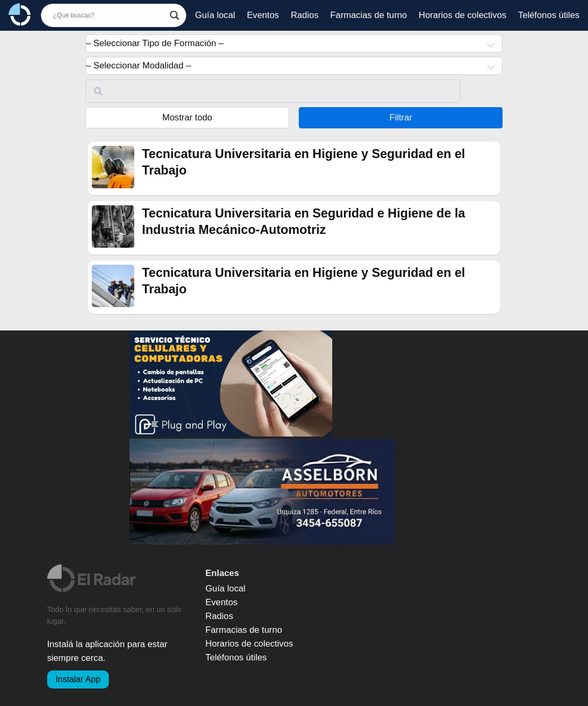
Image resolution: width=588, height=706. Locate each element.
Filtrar (401, 117)
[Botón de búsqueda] (175, 15)
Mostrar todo (187, 117)
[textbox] (294, 43)
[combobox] (294, 43)
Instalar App (78, 679)
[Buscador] (109, 15)
